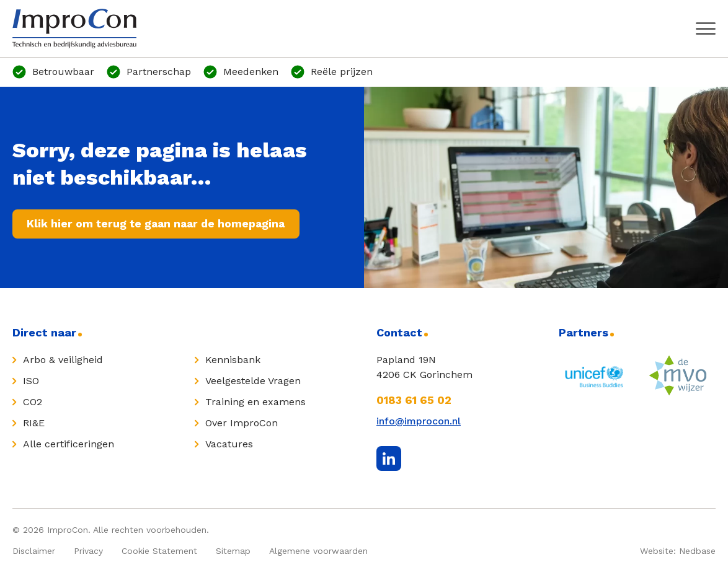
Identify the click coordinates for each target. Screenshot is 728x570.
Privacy (88, 551)
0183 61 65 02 (414, 401)
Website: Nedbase (678, 551)
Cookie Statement (159, 551)
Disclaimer (34, 551)
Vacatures (229, 445)
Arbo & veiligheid (63, 360)
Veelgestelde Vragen (253, 381)
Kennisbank (233, 360)
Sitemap (233, 551)
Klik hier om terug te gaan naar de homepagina (159, 224)
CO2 (33, 402)
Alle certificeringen (69, 445)
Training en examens (255, 402)
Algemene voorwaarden (318, 551)
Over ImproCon (242, 423)
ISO (31, 381)
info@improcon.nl (419, 422)
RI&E (34, 423)
